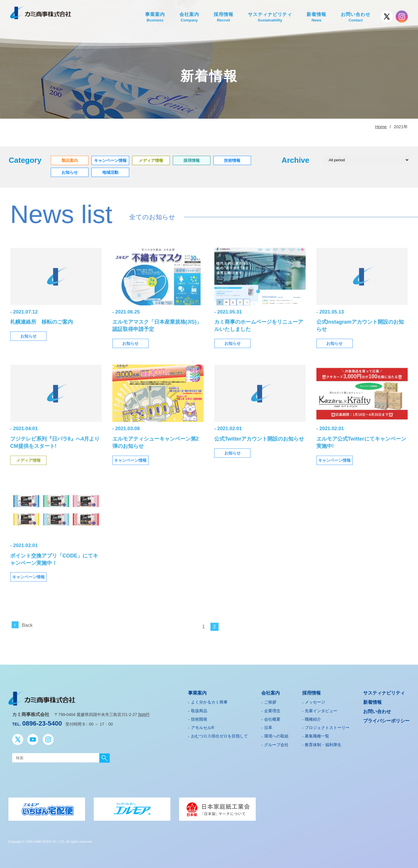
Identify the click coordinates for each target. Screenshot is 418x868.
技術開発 (199, 718)
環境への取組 (276, 735)
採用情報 (224, 18)
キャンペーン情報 (130, 469)
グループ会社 (276, 743)
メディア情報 (28, 469)
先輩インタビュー (321, 709)
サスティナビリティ (270, 18)
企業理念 (272, 709)
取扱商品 (199, 709)
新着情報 (316, 18)
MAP (144, 713)
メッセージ (315, 701)
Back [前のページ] (27, 633)
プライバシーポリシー (386, 719)
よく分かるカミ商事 (209, 701)
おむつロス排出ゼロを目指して (219, 735)
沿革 (268, 726)
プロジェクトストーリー (327, 726)
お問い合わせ (356, 18)
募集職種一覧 (317, 735)
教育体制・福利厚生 (323, 743)
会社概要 (272, 718)
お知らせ (28, 345)
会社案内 (189, 18)
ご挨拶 (270, 701)
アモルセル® (203, 726)
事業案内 (155, 18)
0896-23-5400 (42, 722)
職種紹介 (313, 718)
